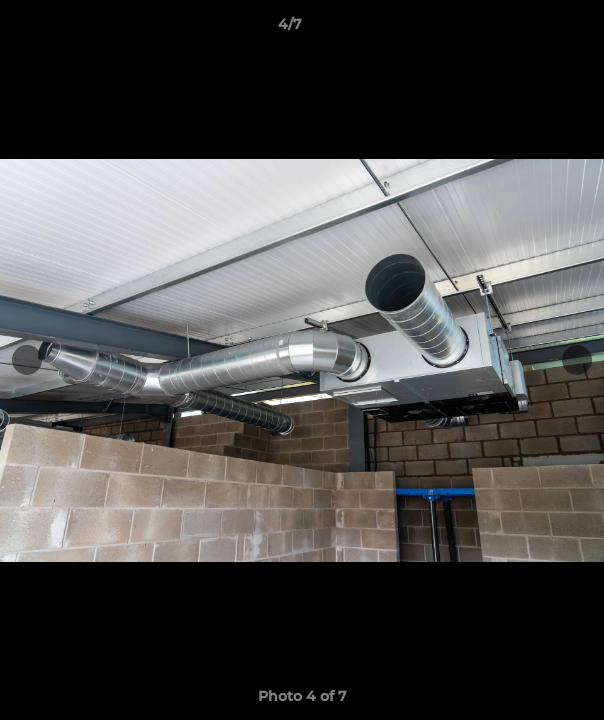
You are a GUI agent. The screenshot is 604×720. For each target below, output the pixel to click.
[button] (532, 29)
